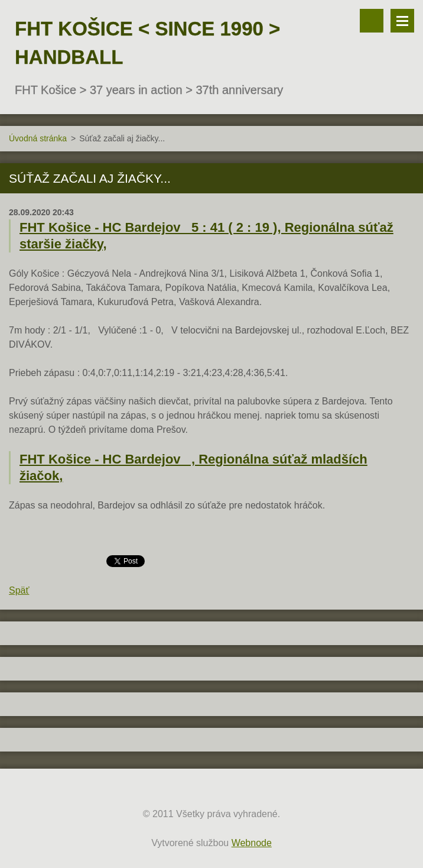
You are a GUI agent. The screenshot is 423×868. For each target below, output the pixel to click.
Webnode (252, 843)
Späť (19, 590)
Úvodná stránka (38, 138)
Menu (402, 21)
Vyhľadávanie (372, 21)
